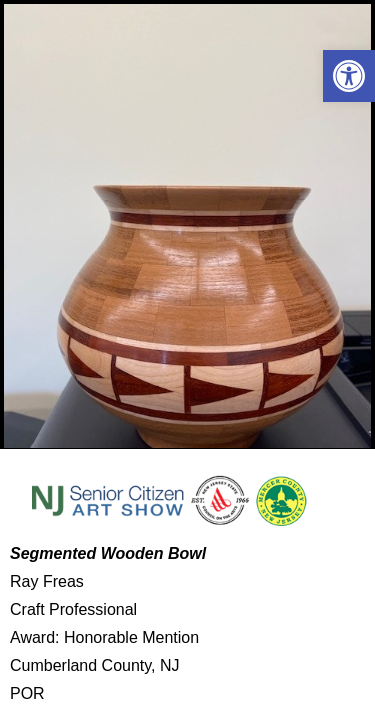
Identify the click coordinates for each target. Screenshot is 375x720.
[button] (349, 76)
